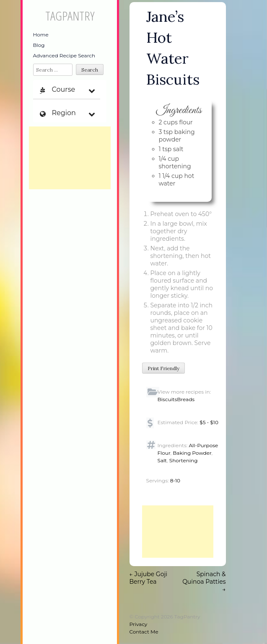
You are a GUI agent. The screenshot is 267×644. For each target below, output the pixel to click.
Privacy (139, 624)
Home (41, 35)
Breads (186, 399)
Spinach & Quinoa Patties (204, 582)
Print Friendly (163, 368)
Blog (39, 45)
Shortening (184, 460)
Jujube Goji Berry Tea (149, 578)
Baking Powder (192, 453)
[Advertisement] (70, 158)
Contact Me (144, 632)
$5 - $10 (209, 422)
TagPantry (70, 16)
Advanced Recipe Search (64, 55)
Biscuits (167, 399)
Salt (162, 460)
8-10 (175, 480)
